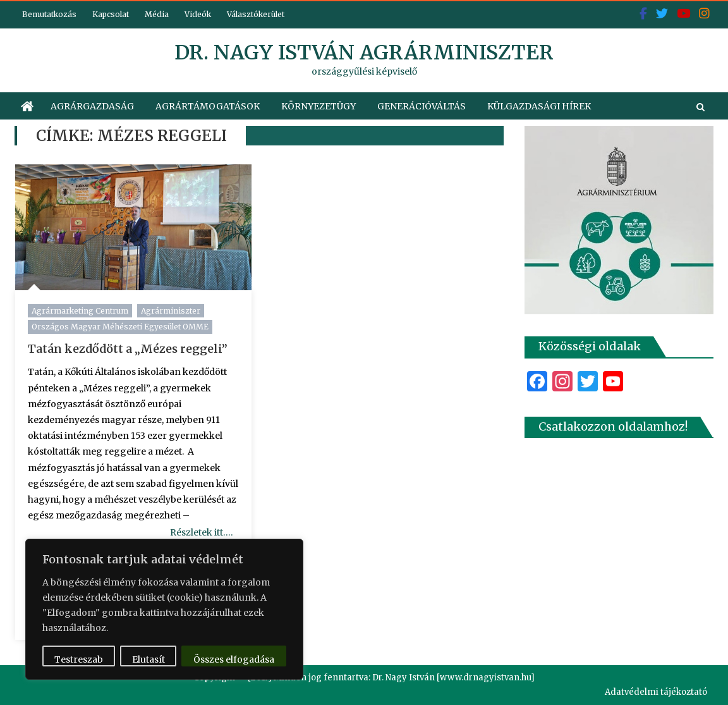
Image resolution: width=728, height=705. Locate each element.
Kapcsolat (111, 14)
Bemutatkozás (49, 14)
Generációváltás (422, 106)
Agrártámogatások (208, 106)
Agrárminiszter (171, 311)
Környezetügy (318, 106)
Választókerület (256, 14)
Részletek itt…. (201, 532)
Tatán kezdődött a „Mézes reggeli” (128, 349)
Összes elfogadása (234, 659)
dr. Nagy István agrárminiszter (364, 52)
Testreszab (79, 659)
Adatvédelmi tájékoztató (656, 692)
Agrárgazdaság (92, 106)
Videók (198, 14)
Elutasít (149, 659)
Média (157, 14)
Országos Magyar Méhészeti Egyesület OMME (120, 327)
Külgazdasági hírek (539, 106)
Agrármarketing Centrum (80, 311)
